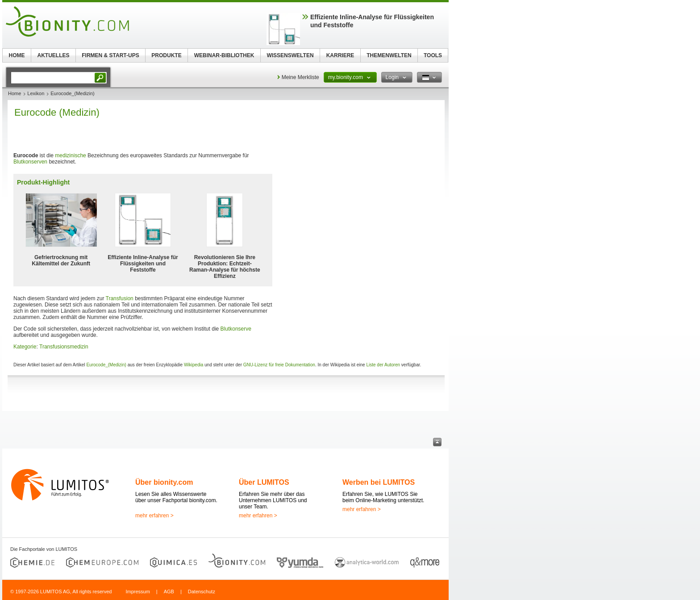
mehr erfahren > (154, 516)
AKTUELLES (54, 55)
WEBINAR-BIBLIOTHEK (224, 55)
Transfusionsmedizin (64, 347)
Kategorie (25, 347)
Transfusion (120, 298)
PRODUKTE (166, 55)
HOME (17, 55)
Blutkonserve (236, 329)
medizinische (70, 155)
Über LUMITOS (264, 482)
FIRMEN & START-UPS (110, 55)
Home (15, 93)
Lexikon (36, 93)
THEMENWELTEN (389, 55)
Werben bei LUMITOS (379, 482)
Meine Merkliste (300, 77)
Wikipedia (194, 365)
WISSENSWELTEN (290, 55)
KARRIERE (340, 55)
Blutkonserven (30, 162)
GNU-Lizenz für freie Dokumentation (279, 365)
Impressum (137, 592)
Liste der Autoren (383, 365)
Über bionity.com (164, 482)
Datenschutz (202, 592)
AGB (169, 592)
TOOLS (433, 55)
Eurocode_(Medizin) (106, 365)
